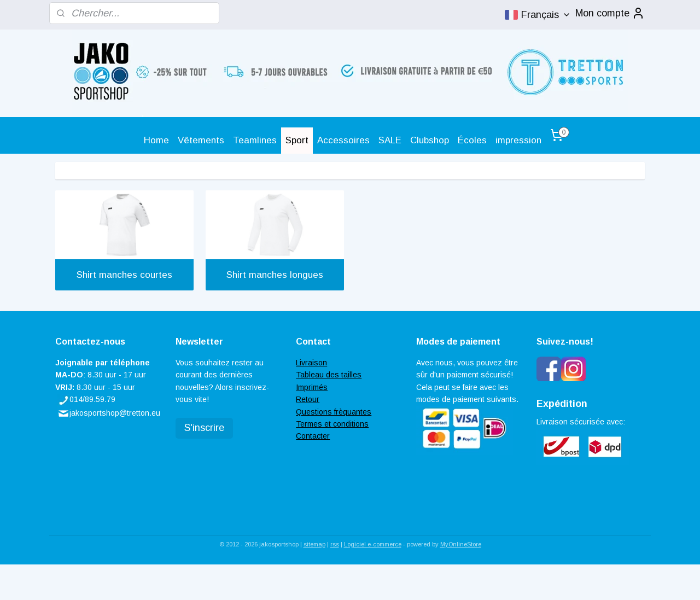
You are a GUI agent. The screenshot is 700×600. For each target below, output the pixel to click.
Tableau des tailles (329, 375)
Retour (308, 399)
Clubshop (430, 140)
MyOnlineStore (461, 544)
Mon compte (610, 13)
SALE (390, 140)
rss (335, 544)
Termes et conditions (332, 424)
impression (518, 140)
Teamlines (255, 140)
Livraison (311, 363)
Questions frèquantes (334, 412)
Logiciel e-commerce (373, 544)
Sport (297, 140)
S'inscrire (204, 428)
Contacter (313, 436)
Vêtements (201, 140)
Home (156, 140)
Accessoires (343, 140)
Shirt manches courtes (124, 275)
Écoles (472, 140)
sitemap (314, 544)
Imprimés (312, 387)
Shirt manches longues (275, 275)
